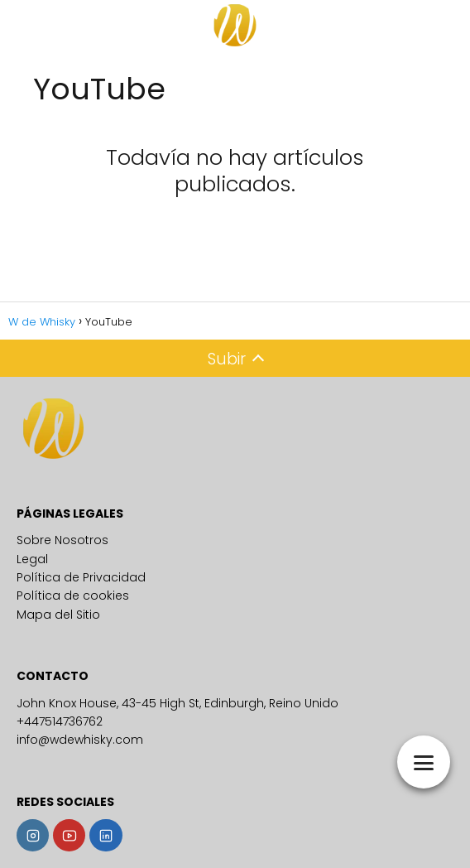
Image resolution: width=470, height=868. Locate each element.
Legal (32, 559)
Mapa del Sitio (58, 615)
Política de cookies (73, 596)
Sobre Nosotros (62, 540)
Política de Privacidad (81, 577)
